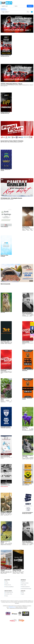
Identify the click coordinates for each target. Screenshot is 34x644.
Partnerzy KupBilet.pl (9, 587)
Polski (23, 592)
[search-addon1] (14, 12)
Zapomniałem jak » (4, 10)
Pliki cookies (24, 585)
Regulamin (23, 581)
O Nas (6, 581)
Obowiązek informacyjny (26, 589)
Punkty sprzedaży (25, 583)
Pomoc (7, 596)
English (23, 594)
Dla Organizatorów (9, 592)
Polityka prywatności (26, 587)
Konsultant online (9, 594)
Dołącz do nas (8, 585)
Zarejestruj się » (3, 9)
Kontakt (7, 583)
